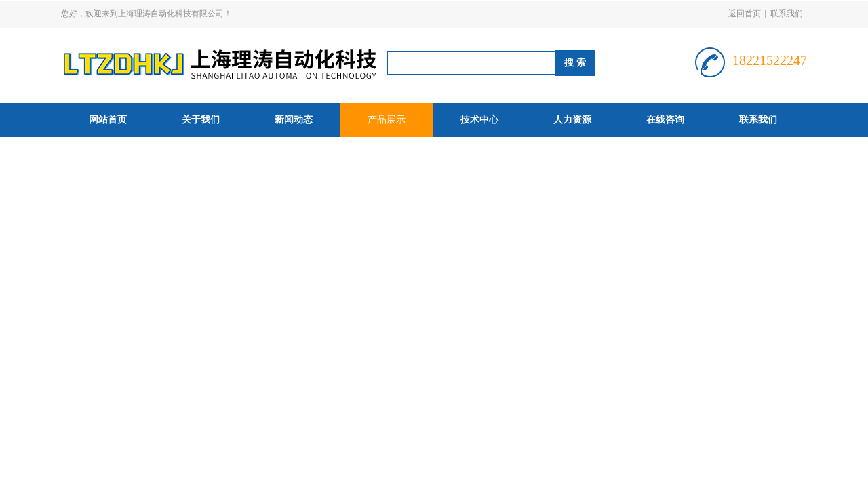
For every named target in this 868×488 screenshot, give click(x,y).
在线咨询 (665, 120)
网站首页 (108, 120)
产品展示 (387, 120)
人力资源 (572, 120)
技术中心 (479, 120)
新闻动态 (294, 120)
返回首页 (745, 14)
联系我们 (787, 14)
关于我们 (201, 120)
